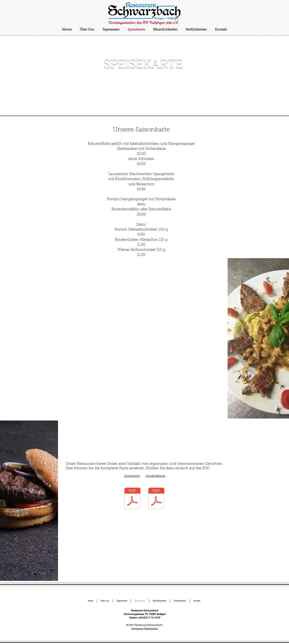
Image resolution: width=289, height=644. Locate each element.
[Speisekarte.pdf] (132, 499)
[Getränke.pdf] (156, 499)
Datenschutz (151, 629)
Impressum (137, 629)
